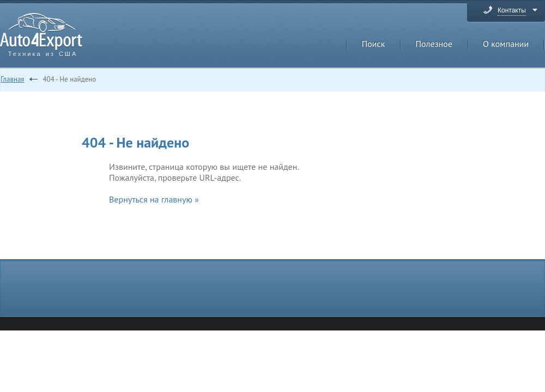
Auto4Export (41, 32)
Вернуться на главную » (154, 199)
